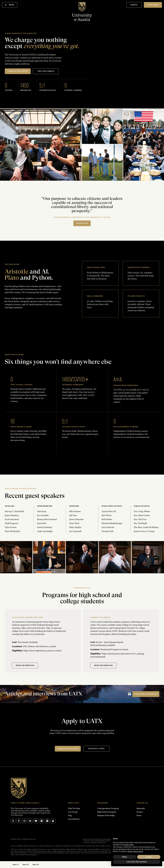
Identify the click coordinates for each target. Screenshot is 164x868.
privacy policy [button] (129, 845)
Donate (140, 812)
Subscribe (141, 808)
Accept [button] (149, 857)
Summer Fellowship (106, 815)
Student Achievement (98, 842)
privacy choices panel (135, 851)
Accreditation (74, 819)
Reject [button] (125, 857)
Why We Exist (74, 808)
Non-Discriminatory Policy (101, 841)
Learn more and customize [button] (137, 862)
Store (139, 815)
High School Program (107, 812)
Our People (73, 812)
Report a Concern (89, 839)
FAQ (70, 815)
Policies (99, 839)
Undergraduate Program (108, 808)
